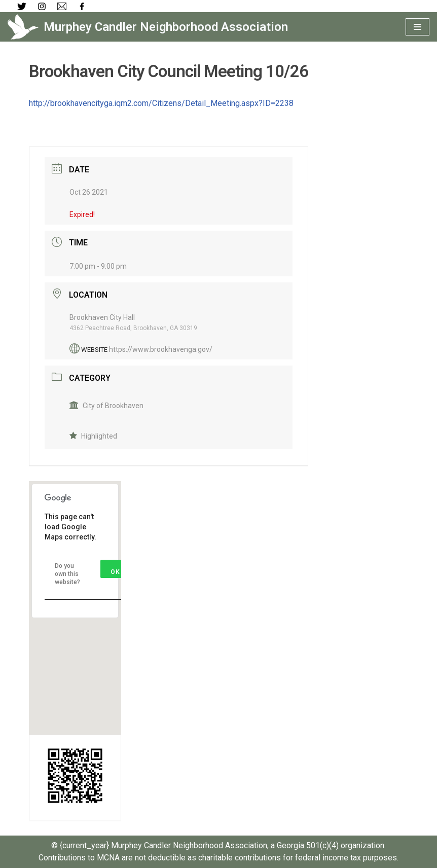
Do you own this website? (67, 574)
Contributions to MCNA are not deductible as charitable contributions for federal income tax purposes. (218, 858)
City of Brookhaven (106, 406)
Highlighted (93, 436)
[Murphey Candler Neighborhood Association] (148, 27)
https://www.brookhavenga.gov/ (161, 349)
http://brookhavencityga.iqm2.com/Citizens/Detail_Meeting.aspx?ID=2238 (161, 103)
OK (115, 572)
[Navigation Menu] (417, 27)
